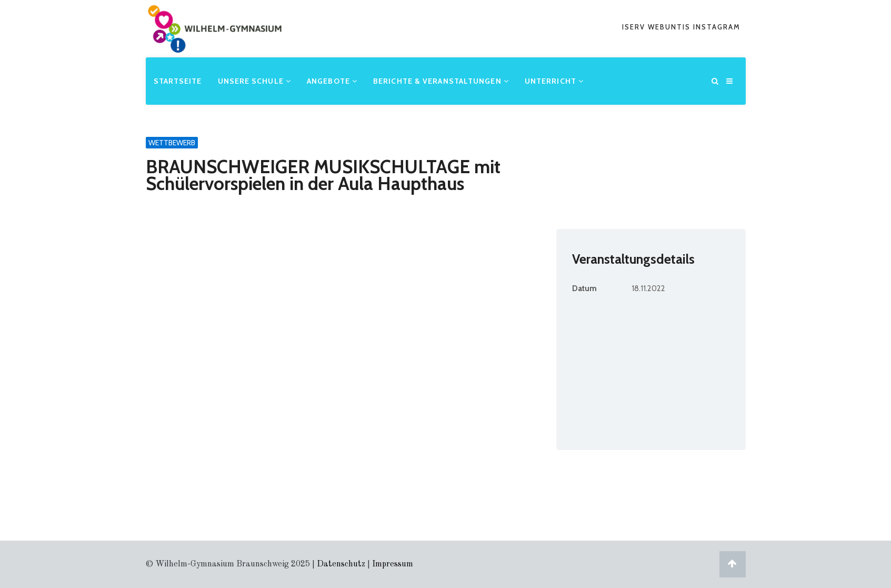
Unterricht (554, 81)
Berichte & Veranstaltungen (441, 81)
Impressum (393, 564)
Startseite (178, 81)
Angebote (332, 81)
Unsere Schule (255, 81)
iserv (635, 27)
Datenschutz (341, 564)
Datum (584, 288)
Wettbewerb (172, 143)
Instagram (717, 27)
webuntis (670, 27)
